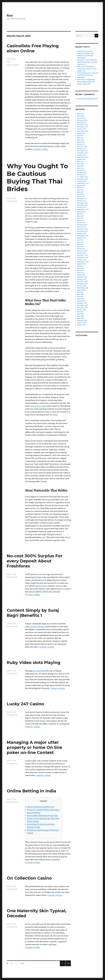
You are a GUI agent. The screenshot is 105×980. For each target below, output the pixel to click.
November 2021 (82, 231)
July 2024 (80, 162)
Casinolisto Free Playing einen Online (33, 48)
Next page (68, 966)
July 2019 (80, 292)
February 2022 (82, 225)
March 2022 (81, 223)
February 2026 (82, 120)
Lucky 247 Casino (25, 704)
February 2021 (82, 251)
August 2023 (81, 186)
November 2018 (82, 307)
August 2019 (81, 290)
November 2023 (82, 179)
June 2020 (81, 268)
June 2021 (80, 242)
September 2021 (83, 236)
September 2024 (83, 157)
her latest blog (39, 671)
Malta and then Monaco (35, 627)
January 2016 (81, 323)
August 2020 (81, 264)
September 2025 (83, 131)
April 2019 (80, 299)
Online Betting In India (31, 791)
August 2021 (81, 238)
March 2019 (81, 301)
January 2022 (82, 227)
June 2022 (80, 216)
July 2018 (80, 312)
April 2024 (81, 168)
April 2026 (81, 116)
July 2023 (80, 188)
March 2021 (81, 249)
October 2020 (82, 260)
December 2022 (83, 203)
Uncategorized (12, 201)
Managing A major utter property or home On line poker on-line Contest (34, 747)
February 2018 (82, 321)
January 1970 (81, 325)
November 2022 (82, 205)
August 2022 (81, 212)
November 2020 (83, 257)
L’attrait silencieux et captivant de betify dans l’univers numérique (88, 75)
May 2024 (80, 166)
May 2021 (80, 244)
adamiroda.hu (41, 586)
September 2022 (83, 210)
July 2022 (80, 214)
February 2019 (82, 303)
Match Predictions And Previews (40, 807)
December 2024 (83, 151)
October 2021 (82, 233)
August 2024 (81, 159)
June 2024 (81, 164)
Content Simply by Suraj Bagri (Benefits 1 (33, 613)
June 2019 (80, 294)
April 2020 (81, 273)
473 (23, 963)
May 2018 (80, 316)
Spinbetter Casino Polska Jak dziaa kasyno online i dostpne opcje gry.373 (87, 62)
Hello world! (93, 99)
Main (8, 62)
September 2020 (83, 262)
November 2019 (82, 284)
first (10, 16)
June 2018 (80, 314)
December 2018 (82, 305)
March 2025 (81, 144)
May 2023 (80, 192)
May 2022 (80, 218)
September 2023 (83, 183)
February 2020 (82, 277)
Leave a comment (13, 65)
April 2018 (80, 318)
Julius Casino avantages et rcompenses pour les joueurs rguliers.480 (87, 69)
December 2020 (83, 255)
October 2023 (82, 181)
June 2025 (80, 138)
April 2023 (81, 194)
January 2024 (82, 175)
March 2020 (81, 275)
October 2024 (82, 155)
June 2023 (80, 190)
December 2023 (83, 177)
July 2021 (80, 240)
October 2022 (82, 207)
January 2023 (82, 201)
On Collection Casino (29, 878)
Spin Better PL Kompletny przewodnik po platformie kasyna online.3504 (86, 82)
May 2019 (80, 297)
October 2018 (81, 310)
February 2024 (82, 173)
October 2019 (81, 286)
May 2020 (80, 270)
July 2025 (80, 136)
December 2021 (82, 229)
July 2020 (80, 266)
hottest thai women (38, 406)
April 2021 (80, 247)
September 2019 (83, 288)
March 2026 (81, 118)
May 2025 (80, 140)
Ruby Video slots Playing (34, 662)
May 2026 (80, 114)
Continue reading (40, 149)
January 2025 (82, 149)
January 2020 (82, 279)
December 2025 (82, 125)
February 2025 (82, 146)
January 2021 (82, 253)
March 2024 (81, 170)
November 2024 (83, 153)
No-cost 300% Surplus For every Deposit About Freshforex (35, 561)
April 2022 (81, 220)
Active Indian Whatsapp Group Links (42, 816)
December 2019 (82, 281)
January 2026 (82, 122)
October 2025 (82, 129)
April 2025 (81, 142)
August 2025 (81, 133)
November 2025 (82, 127)
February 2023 (82, 199)
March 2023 (81, 196)
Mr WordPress (82, 99)
